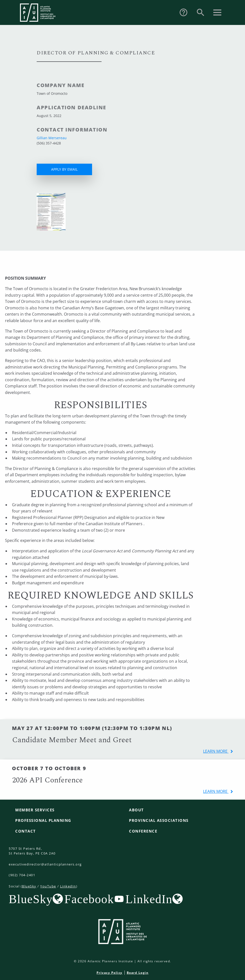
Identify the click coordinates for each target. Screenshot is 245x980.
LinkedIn (68, 886)
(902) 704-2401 (22, 875)
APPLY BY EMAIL (64, 169)
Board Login (138, 973)
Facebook (89, 899)
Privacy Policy (110, 973)
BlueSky (29, 886)
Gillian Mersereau (52, 138)
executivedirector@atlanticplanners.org (45, 864)
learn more (216, 751)
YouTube (48, 886)
